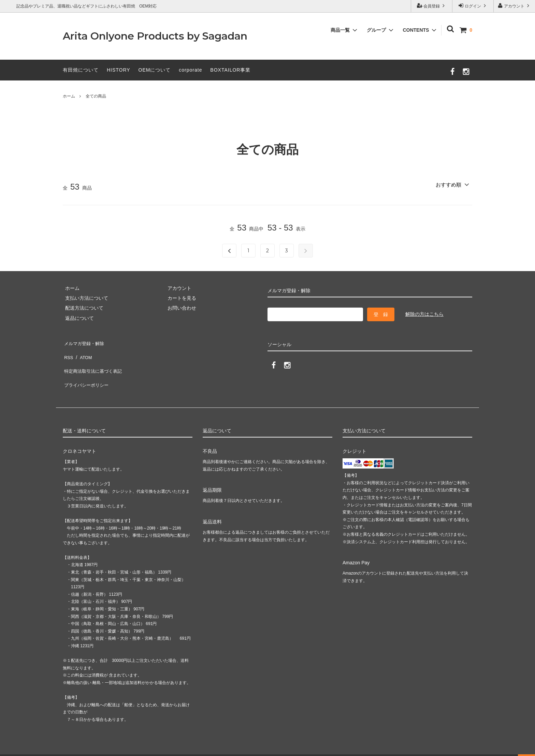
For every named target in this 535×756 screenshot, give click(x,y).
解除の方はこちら (424, 314)
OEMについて (155, 70)
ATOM (83, 352)
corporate (190, 70)
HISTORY (119, 70)
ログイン (473, 6)
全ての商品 (96, 96)
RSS (68, 352)
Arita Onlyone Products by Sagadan (155, 36)
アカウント (514, 6)
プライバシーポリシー (87, 372)
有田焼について (81, 70)
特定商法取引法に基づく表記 (94, 362)
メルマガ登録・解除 (84, 342)
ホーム (69, 96)
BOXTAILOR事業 (230, 70)
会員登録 (432, 6)
